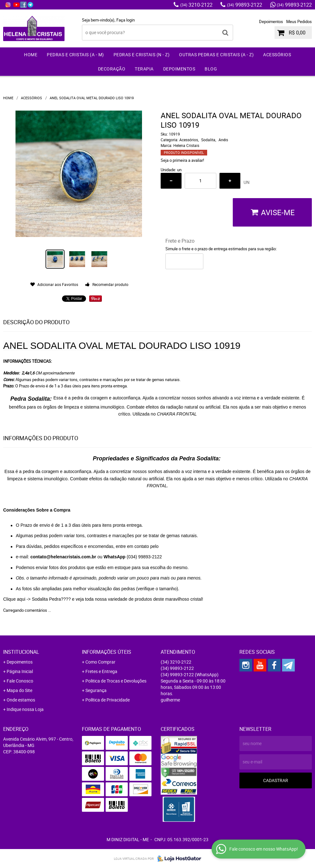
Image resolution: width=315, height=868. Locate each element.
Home (31, 55)
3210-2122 (196, 5)
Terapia (144, 69)
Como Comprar (100, 662)
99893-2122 (245, 5)
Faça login (126, 20)
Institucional (21, 652)
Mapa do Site (19, 690)
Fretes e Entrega (101, 671)
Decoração (112, 69)
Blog (211, 69)
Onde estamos (21, 700)
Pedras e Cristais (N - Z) (142, 55)
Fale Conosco (20, 681)
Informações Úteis (107, 652)
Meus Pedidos (299, 21)
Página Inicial (20, 671)
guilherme (170, 700)
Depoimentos (271, 21)
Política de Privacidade (108, 700)
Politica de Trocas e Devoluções (116, 681)
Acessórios (277, 55)
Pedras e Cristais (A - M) (75, 55)
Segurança (96, 690)
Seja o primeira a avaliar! (182, 160)
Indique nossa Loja (25, 709)
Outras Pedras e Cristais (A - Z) (216, 55)
